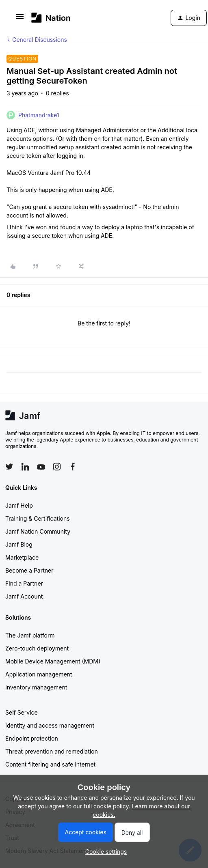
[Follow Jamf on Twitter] (9, 467)
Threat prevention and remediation (52, 751)
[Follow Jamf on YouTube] (41, 467)
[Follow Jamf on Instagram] (57, 467)
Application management (39, 674)
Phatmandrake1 (39, 115)
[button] (20, 19)
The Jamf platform (30, 635)
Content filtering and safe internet (50, 764)
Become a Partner (29, 570)
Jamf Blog (19, 544)
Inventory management (36, 687)
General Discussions (40, 40)
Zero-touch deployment (37, 648)
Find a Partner (24, 583)
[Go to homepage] (51, 18)
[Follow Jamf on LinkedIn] (25, 467)
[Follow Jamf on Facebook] (73, 467)
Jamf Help (19, 505)
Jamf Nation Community (38, 531)
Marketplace (22, 557)
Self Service (22, 712)
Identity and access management (50, 725)
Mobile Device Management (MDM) (53, 661)
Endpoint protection (32, 738)
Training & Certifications (38, 518)
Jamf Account (24, 596)
